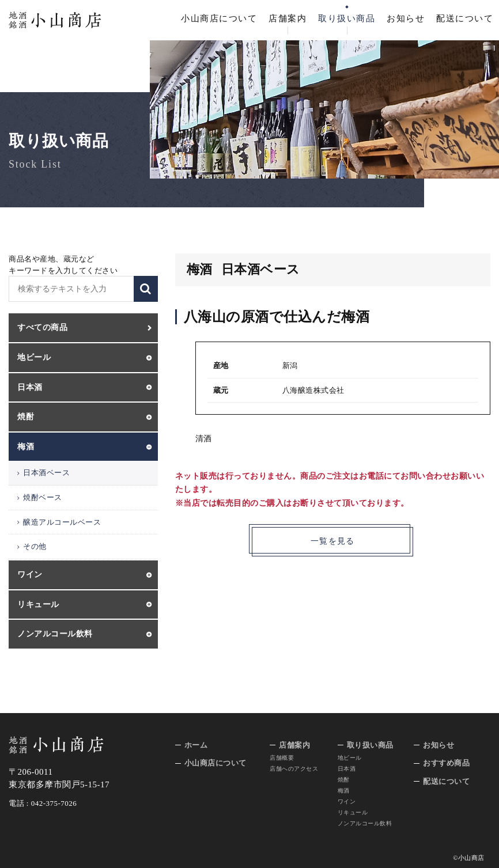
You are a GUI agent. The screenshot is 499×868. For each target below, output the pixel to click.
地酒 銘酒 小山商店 (55, 20)
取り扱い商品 (347, 18)
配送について (465, 18)
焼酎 (344, 780)
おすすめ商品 (446, 763)
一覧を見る (333, 542)
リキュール (353, 812)
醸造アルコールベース (62, 522)
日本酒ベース (46, 473)
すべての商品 (42, 327)
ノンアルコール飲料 (365, 823)
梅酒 (344, 791)
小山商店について (219, 18)
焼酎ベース (43, 497)
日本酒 (347, 769)
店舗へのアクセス (294, 769)
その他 (35, 546)
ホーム (196, 745)
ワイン (347, 801)
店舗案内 (288, 18)
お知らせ (406, 18)
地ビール (350, 758)
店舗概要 (282, 758)
